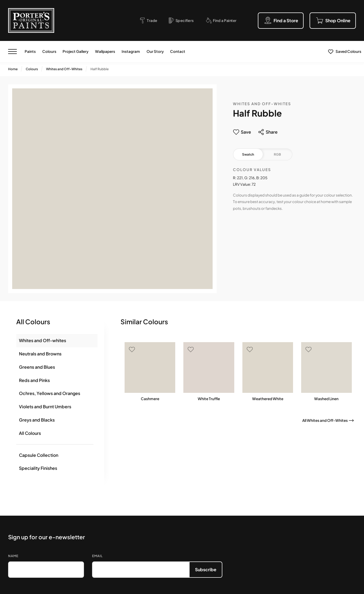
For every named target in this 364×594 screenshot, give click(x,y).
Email (97, 556)
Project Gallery (76, 51)
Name (13, 556)
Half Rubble (100, 69)
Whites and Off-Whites (64, 69)
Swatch (248, 154)
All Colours (30, 433)
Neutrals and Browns (40, 354)
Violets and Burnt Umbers (45, 407)
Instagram (131, 51)
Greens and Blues (37, 367)
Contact (178, 51)
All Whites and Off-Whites (325, 420)
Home (13, 69)
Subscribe (206, 569)
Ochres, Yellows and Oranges (50, 393)
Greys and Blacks (37, 420)
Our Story (155, 51)
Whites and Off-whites (43, 340)
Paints (30, 51)
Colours (49, 51)
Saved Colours (348, 51)
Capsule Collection (39, 455)
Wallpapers (105, 51)
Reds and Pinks (34, 380)
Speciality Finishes (38, 468)
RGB (277, 154)
